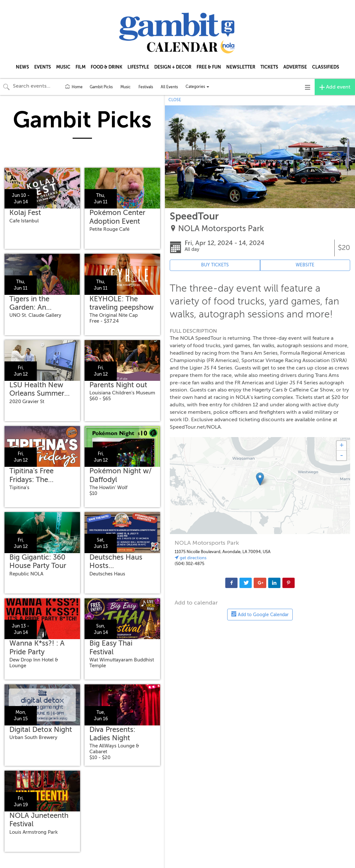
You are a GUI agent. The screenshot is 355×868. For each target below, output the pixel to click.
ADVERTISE (295, 67)
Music (126, 87)
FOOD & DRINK (107, 67)
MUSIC (63, 67)
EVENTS (43, 67)
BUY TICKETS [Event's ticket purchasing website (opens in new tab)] (215, 265)
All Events (169, 87)
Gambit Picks (101, 87)
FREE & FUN (209, 67)
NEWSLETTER (241, 67)
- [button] (341, 455)
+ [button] (342, 446)
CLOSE (175, 100)
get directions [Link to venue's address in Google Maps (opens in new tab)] (191, 558)
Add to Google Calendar (260, 614)
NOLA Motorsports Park (221, 229)
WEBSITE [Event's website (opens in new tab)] (305, 265)
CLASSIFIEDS (326, 67)
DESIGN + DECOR (173, 67)
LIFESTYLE (138, 67)
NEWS (22, 67)
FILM (81, 67)
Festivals (146, 87)
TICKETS (269, 67)
